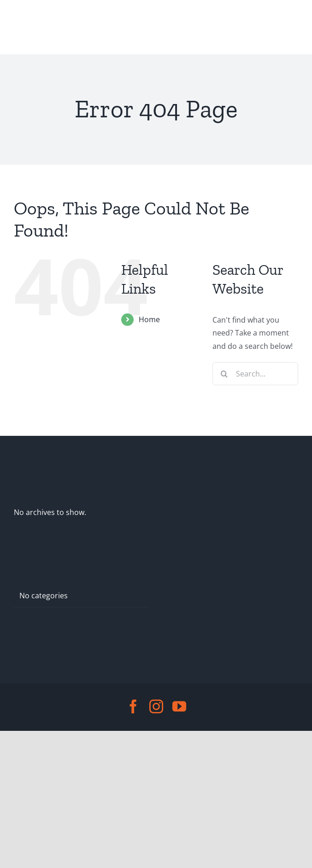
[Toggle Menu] (22, 27)
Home (149, 319)
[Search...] (255, 374)
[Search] (224, 374)
